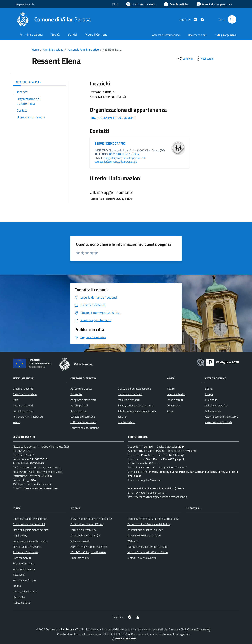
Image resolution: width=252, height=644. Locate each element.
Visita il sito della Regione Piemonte (91, 519)
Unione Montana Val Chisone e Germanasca (153, 519)
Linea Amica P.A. (80, 558)
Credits (17, 586)
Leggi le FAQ (20, 535)
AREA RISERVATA (124, 638)
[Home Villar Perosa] (53, 19)
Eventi (209, 389)
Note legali (19, 575)
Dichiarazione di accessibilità (29, 524)
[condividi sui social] (185, 59)
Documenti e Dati (23, 405)
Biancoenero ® (140, 634)
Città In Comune (197, 629)
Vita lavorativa (126, 422)
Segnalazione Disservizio (27, 547)
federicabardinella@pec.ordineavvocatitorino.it (160, 497)
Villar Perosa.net (80, 541)
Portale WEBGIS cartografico (144, 535)
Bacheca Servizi (22, 558)
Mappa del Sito (21, 603)
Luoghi (209, 394)
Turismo (122, 417)
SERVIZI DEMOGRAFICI (110, 143)
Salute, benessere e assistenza (136, 405)
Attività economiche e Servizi (222, 417)
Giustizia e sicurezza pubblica (134, 389)
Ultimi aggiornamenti (25, 591)
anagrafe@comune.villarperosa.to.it (125, 158)
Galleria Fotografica (216, 405)
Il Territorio (211, 400)
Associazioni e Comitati (218, 422)
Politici (16, 422)
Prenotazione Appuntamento (29, 541)
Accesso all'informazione (166, 35)
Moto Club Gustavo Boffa (142, 558)
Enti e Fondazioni (23, 411)
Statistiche (19, 597)
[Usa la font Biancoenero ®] (141, 4)
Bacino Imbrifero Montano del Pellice (149, 524)
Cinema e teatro (176, 394)
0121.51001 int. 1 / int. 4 (124, 154)
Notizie (171, 389)
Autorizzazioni (78, 411)
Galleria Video (213, 411)
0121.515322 (26, 455)
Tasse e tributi (175, 400)
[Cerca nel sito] (232, 19)
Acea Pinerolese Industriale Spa (89, 547)
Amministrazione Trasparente (30, 519)
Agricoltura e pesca (81, 389)
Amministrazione (53, 49)
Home (35, 49)
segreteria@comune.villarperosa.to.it (116, 162)
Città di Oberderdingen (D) (85, 535)
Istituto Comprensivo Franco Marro (148, 552)
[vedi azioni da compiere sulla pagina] (205, 59)
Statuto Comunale (23, 563)
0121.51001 (24, 451)
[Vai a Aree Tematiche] (176, 4)
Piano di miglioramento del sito (30, 530)
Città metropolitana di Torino (87, 524)
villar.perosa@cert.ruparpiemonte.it (40, 467)
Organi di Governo (23, 389)
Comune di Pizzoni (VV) (83, 530)
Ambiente (76, 394)
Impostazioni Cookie (24, 580)
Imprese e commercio (130, 394)
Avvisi (170, 411)
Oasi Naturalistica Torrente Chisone (148, 547)
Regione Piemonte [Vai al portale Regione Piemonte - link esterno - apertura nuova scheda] (25, 4)
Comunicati (173, 405)
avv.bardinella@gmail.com (151, 493)
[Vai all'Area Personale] (214, 4)
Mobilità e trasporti (129, 400)
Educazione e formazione (85, 428)
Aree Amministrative (25, 394)
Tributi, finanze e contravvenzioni (137, 411)
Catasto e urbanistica (83, 417)
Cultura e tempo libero (83, 422)
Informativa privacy (24, 569)
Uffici (15, 400)
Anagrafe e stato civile (83, 400)
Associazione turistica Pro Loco (145, 530)
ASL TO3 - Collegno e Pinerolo (88, 552)
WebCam (133, 541)
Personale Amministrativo (83, 49)
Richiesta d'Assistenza (25, 552)
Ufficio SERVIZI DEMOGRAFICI (112, 118)
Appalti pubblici (79, 405)
